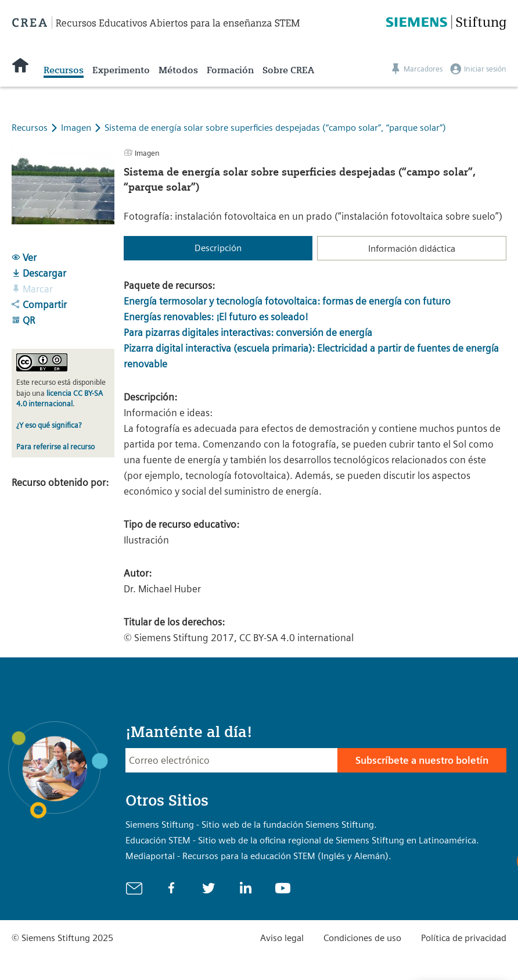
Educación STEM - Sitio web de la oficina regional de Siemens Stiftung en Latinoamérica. (302, 840)
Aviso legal (282, 938)
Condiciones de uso (362, 938)
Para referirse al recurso (55, 447)
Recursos (64, 70)
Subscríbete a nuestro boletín (422, 760)
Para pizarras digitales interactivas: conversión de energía (248, 332)
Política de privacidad (464, 938)
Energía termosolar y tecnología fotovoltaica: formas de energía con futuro (287, 301)
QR (23, 320)
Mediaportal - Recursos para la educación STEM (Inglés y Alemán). (258, 856)
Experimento (121, 70)
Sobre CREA (288, 70)
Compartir (39, 305)
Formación (230, 70)
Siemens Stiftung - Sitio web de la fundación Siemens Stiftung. (251, 825)
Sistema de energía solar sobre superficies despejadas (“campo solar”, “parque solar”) (275, 128)
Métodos (178, 70)
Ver (24, 257)
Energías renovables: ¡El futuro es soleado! (216, 317)
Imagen (77, 128)
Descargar (39, 273)
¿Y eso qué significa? (49, 425)
